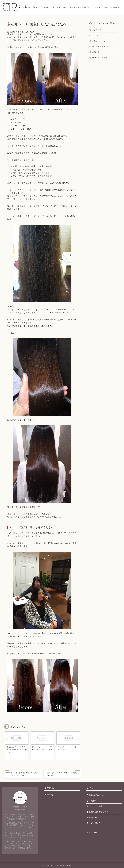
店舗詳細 (97, 8)
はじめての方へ (31, 8)
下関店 (50, 795)
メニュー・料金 (59, 8)
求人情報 (93, 832)
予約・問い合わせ (112, 8)
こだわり (45, 8)
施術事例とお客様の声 (80, 8)
